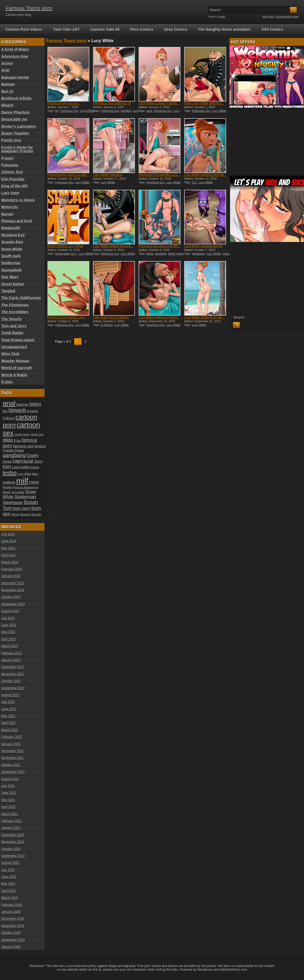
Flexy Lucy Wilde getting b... (204, 103)
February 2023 (12, 653)
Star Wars (10, 277)
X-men (7, 382)
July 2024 (8, 534)
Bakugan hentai (15, 77)
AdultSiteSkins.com (233, 970)
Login (222, 17)
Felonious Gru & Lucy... (64, 103)
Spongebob (12, 270)
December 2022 (13, 667)
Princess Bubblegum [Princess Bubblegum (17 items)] (26, 487)
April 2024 (8, 555)
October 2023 (11, 597)
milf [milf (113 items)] (22, 481)
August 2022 (10, 695)
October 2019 (11, 933)
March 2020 (10, 898)
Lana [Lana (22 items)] (16, 467)
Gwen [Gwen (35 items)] (33, 456)
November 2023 (13, 590)
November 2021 (13, 758)
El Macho (107, 325)
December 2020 (13, 835)
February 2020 (12, 905)
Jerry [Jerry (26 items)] (38, 461)
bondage (161, 254)
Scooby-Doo (12, 242)
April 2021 (8, 807)
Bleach (7, 105)
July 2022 (8, 702)
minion (227, 254)
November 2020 (13, 842)
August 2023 (10, 611)
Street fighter (13, 284)
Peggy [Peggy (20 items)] (7, 487)
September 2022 (13, 688)
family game (176, 254)
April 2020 (8, 891)
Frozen (7, 158)
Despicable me (14, 119)
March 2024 (10, 562)
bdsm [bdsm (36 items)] (35, 404)
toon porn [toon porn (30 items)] (22, 508)
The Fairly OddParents (21, 298)
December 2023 (13, 583)
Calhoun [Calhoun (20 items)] (9, 418)
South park (11, 256)
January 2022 (11, 744)
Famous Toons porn (29, 8)
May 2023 (8, 632)
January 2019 (11, 947)
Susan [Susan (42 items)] (31, 502)
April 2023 (8, 639)
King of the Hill (14, 186)
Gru (194, 182)
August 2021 (10, 779)
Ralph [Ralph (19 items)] (7, 492)
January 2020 (11, 912)
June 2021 (9, 793)
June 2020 (9, 877)
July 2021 (8, 786)
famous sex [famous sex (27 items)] (23, 446)
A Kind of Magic (15, 49)
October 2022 (11, 681)
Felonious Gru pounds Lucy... (159, 175)
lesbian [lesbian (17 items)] (35, 467)
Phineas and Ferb (17, 221)
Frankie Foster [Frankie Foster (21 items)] (13, 451)
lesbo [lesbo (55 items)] (10, 473)
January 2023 (11, 660)
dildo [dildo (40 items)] (8, 440)
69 (57, 111)
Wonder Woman (15, 361)
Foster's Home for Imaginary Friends (17, 149)
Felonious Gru (69, 111)
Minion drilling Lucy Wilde (65, 246)
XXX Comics (272, 29)
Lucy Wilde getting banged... (113, 246)
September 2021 (13, 772)
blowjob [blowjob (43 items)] (17, 410)
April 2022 (8, 723)
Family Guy (11, 140)
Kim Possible (13, 179)
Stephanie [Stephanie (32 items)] (13, 503)
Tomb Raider (13, 333)
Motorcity (10, 207)
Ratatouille (11, 228)
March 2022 (10, 730)
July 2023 (8, 618)
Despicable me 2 (66, 254)
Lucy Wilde (87, 111)
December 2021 (13, 751)
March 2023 (10, 646)
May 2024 (8, 548)
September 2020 (13, 856)
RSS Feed (268, 17)
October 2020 (11, 849)
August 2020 (10, 863)
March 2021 (10, 814)
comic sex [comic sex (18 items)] (37, 434)
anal (149, 111)
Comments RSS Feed (287, 17)
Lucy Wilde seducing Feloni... (159, 317)
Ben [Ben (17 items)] (5, 411)
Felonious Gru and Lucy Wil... (68, 175)
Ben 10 (7, 91)
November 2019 (13, 926)
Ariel (5, 70)
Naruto (7, 214)
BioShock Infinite (16, 98)
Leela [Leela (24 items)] (25, 467)
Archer (7, 63)
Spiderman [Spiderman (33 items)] (25, 497)
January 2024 (11, 576)
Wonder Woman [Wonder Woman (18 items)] (31, 514)
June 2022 (9, 709)
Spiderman (11, 263)
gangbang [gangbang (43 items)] (14, 455)
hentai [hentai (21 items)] (7, 462)
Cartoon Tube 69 (105, 29)
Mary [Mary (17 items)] (36, 474)
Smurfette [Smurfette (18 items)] (18, 492)
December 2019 (13, 919)
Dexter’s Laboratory (19, 126)
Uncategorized (14, 347)
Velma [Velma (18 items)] (15, 514)
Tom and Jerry (14, 326)
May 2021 (8, 800)
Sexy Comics (176, 29)
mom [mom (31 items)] (34, 482)
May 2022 (8, 716)
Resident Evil (13, 235)
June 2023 (9, 625)
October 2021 (11, 765)
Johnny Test (12, 172)
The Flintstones (15, 305)
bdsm (150, 254)
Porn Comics (142, 29)
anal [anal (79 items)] (9, 403)
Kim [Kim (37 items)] (7, 467)
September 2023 (13, 604)
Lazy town (10, 193)
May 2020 (8, 884)
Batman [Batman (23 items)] (23, 405)
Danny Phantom (16, 112)
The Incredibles (15, 312)
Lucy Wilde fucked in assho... (159, 103)
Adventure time (15, 56)
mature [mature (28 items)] (9, 482)
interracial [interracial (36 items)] (23, 461)
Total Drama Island (18, 340)
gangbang (198, 254)
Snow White (12, 249)
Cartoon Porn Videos (24, 29)
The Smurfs (12, 319)
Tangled (8, 291)
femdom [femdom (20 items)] (40, 446)
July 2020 (8, 870)
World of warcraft (17, 368)
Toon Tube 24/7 (66, 29)
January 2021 (11, 828)
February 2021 (12, 821)
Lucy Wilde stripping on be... (204, 317)
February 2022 (12, 737)
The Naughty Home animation (224, 29)
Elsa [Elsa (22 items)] (17, 441)
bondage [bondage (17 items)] (33, 411)
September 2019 (13, 940)
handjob (126, 111)
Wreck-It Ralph (14, 375)
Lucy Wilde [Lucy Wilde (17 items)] (24, 474)
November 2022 (13, 674)
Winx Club (10, 354)
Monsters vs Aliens (18, 200)
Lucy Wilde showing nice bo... (205, 175)
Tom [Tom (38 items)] (7, 508)
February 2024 (12, 569)
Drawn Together (15, 133)
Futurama (10, 165)
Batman (8, 84)
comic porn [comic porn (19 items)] (22, 434)
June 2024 (9, 541)
